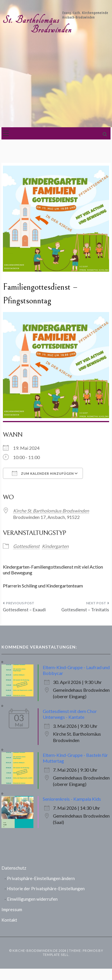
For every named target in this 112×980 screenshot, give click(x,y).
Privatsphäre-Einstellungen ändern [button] (41, 878)
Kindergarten (55, 546)
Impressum (12, 909)
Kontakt (9, 920)
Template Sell (56, 955)
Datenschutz (14, 868)
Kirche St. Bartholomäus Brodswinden (51, 511)
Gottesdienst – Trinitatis (85, 610)
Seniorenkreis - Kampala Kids (72, 799)
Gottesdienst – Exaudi (24, 610)
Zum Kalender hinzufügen (43, 473)
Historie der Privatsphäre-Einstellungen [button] (46, 888)
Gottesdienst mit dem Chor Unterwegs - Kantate (70, 714)
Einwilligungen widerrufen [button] (32, 899)
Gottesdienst (26, 546)
